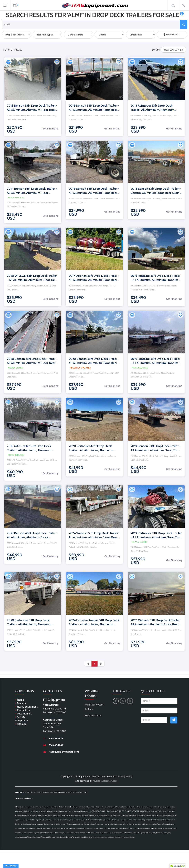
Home (20, 700)
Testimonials (24, 714)
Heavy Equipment (27, 707)
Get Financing (50, 129)
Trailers (21, 703)
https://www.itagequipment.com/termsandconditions (115, 837)
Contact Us (23, 710)
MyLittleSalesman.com (105, 781)
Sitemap (22, 724)
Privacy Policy (125, 776)
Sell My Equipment (22, 719)
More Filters (171, 35)
